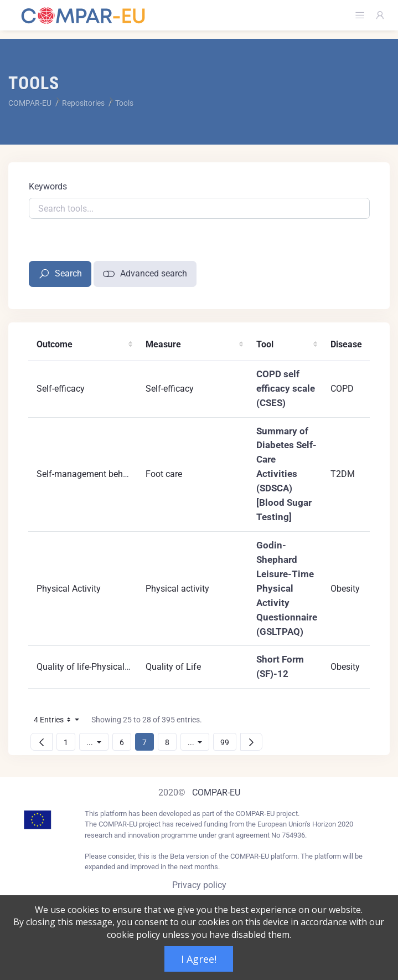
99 (228, 742)
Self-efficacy (61, 389)
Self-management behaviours (94, 474)
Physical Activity (69, 589)
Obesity (345, 589)
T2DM (343, 474)
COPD (342, 389)
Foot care (164, 474)
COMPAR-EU (216, 792)
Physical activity (177, 589)
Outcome (55, 344)
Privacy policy (199, 885)
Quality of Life (173, 667)
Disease (346, 344)
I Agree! (199, 959)
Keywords (48, 186)
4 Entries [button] (60, 722)
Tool (265, 344)
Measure (163, 344)
